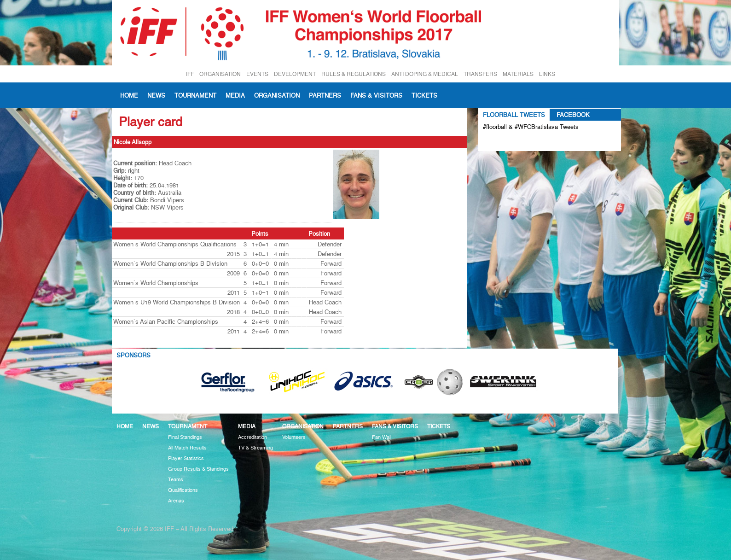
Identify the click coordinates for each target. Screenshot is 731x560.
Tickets (424, 95)
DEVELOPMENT (295, 74)
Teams (176, 480)
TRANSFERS (480, 74)
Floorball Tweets (514, 115)
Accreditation (252, 437)
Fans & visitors (376, 95)
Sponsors (133, 355)
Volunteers (294, 437)
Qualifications (183, 490)
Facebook (573, 115)
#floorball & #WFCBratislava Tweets (531, 127)
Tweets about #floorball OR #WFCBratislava (523, 142)
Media (235, 95)
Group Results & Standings (198, 469)
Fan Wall (382, 437)
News (156, 95)
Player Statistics (186, 458)
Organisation (277, 95)
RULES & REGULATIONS (354, 74)
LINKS (547, 74)
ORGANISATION (220, 74)
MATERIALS (518, 74)
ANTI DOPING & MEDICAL (425, 74)
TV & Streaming (255, 448)
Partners (325, 95)
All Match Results (187, 448)
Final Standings (185, 437)
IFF (190, 74)
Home (129, 95)
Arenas (176, 501)
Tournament (195, 95)
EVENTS (257, 74)
